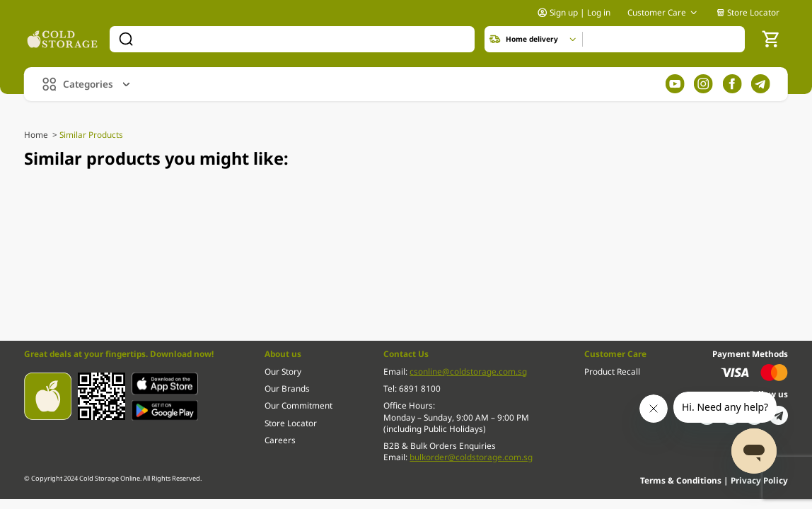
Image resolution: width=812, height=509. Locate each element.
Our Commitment (298, 405)
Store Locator (748, 12)
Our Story (283, 371)
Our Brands (287, 388)
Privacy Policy (759, 480)
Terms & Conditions (682, 480)
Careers (280, 440)
